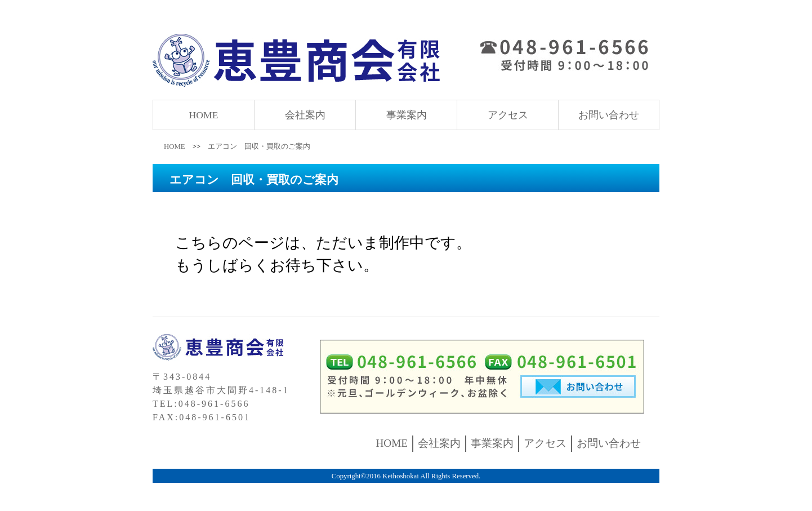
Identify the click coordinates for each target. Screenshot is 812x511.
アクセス (508, 115)
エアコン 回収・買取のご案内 (259, 146)
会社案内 (305, 115)
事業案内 (407, 115)
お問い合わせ (609, 115)
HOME (204, 115)
